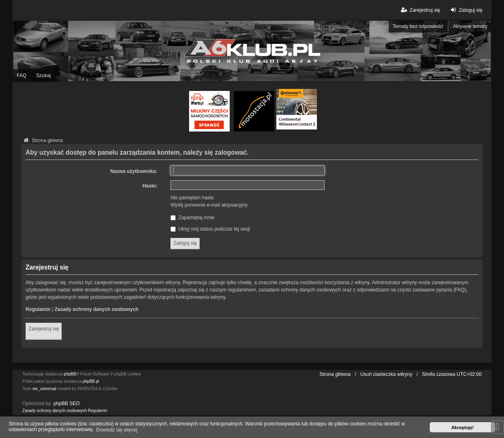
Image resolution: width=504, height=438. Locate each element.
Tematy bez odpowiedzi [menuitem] (418, 26)
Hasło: (150, 186)
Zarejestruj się (44, 329)
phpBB (70, 374)
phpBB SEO (67, 403)
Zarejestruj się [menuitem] (420, 10)
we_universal (44, 389)
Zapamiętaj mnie (192, 218)
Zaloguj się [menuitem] (466, 10)
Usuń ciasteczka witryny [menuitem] (386, 374)
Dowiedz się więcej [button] (117, 430)
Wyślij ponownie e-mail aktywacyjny (209, 205)
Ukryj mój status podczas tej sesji (210, 229)
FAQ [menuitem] (22, 76)
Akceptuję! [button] (462, 427)
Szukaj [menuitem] (43, 76)
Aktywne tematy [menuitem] (470, 26)
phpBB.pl (91, 381)
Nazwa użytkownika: (134, 171)
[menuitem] (55, 411)
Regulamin (38, 309)
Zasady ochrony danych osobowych (96, 309)
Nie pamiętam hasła (192, 198)
